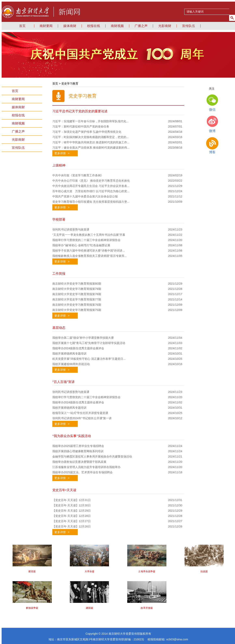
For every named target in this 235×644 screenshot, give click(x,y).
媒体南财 (70, 26)
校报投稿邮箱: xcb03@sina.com (168, 639)
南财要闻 (46, 26)
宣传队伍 (189, 26)
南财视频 (117, 26)
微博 (212, 131)
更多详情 (62, 153)
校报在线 (94, 26)
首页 (15, 91)
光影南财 (165, 26)
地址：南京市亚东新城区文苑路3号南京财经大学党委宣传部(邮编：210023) (98, 639)
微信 (212, 110)
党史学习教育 (70, 84)
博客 (212, 152)
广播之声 (141, 26)
